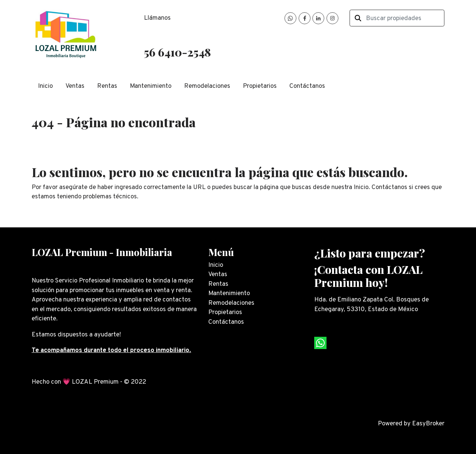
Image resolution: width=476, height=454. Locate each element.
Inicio (45, 86)
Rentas (107, 86)
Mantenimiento (151, 86)
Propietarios (260, 86)
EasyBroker (428, 424)
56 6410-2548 (177, 52)
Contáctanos (307, 86)
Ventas (75, 86)
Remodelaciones (207, 86)
